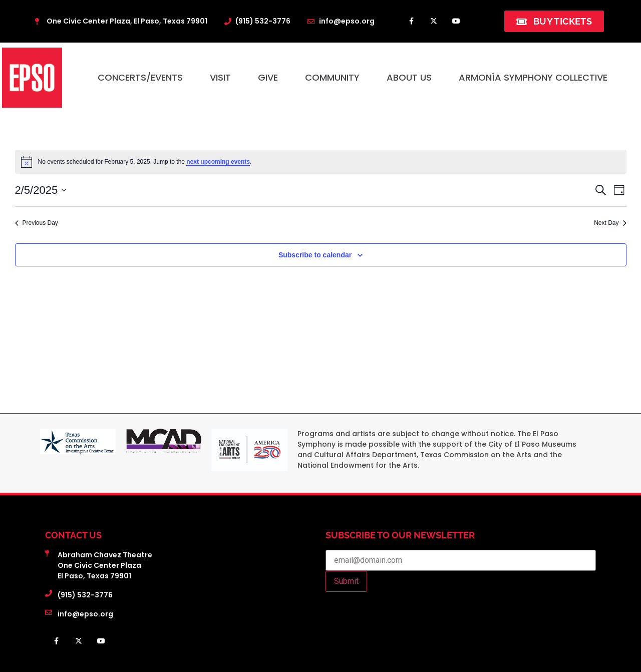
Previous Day (37, 223)
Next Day (610, 223)
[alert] (321, 162)
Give (268, 77)
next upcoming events (218, 162)
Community (332, 77)
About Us (409, 77)
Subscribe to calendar (315, 255)
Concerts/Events (140, 77)
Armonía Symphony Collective (533, 77)
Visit (220, 77)
